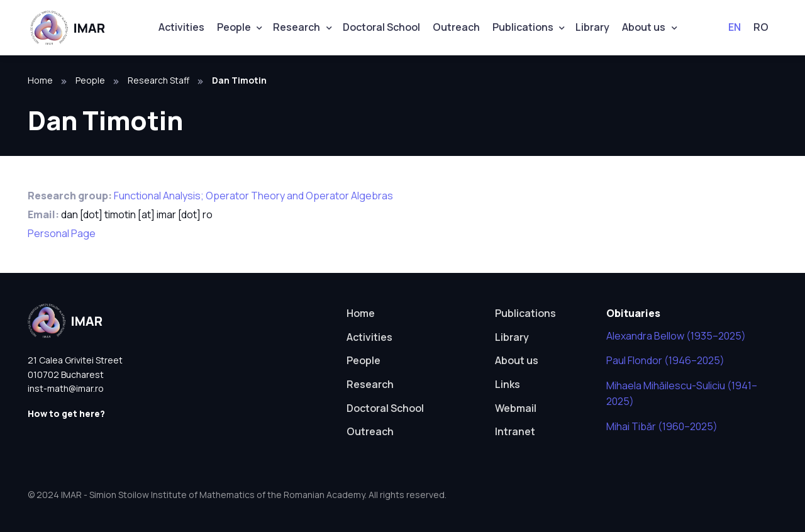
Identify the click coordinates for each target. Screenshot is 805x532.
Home (40, 80)
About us (644, 27)
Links (508, 384)
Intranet (515, 431)
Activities (181, 27)
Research (297, 27)
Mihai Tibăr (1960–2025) (662, 426)
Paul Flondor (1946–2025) (665, 360)
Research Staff (158, 80)
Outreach (456, 27)
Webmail (516, 408)
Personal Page (62, 233)
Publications (523, 27)
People (234, 27)
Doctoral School (381, 27)
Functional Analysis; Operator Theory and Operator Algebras (253, 196)
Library (592, 27)
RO (761, 27)
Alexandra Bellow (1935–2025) (676, 336)
